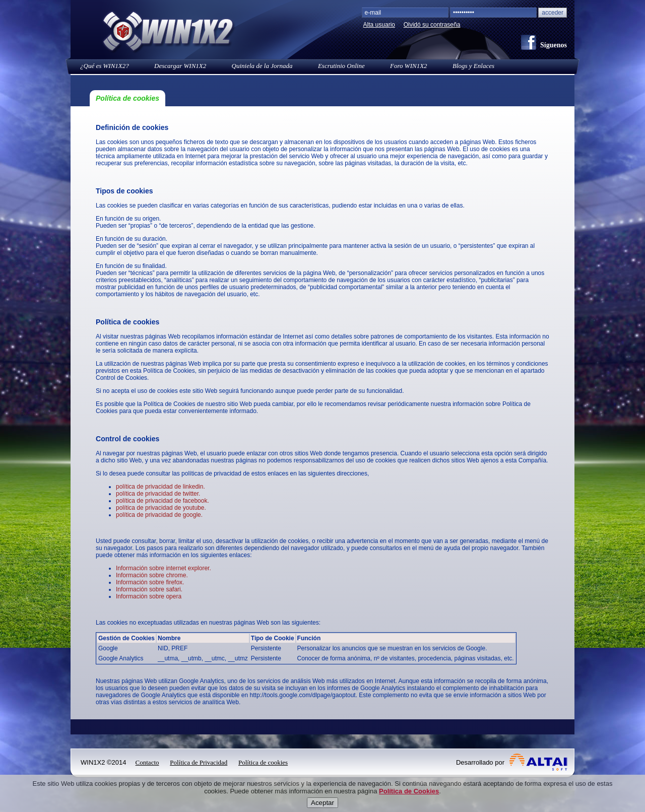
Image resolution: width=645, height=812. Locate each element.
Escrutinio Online (341, 66)
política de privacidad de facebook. (163, 501)
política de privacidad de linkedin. (160, 487)
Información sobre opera (149, 596)
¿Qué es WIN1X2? (105, 66)
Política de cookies (263, 762)
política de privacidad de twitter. (158, 494)
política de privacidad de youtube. (161, 508)
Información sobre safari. (149, 589)
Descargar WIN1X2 (180, 66)
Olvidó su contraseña (432, 25)
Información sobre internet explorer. (164, 568)
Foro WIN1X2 (409, 66)
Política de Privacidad (199, 762)
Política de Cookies (409, 802)
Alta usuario (379, 25)
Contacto (147, 762)
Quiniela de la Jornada (262, 66)
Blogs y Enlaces (473, 66)
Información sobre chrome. (152, 575)
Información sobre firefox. (150, 582)
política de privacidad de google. (159, 515)
